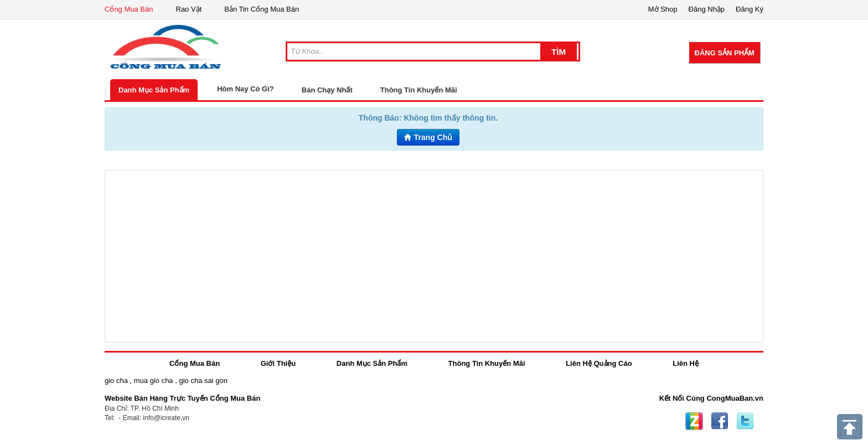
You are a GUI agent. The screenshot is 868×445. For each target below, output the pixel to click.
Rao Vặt (189, 9)
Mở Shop (663, 9)
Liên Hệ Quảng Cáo (599, 363)
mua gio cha (154, 381)
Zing (694, 421)
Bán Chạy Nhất (327, 90)
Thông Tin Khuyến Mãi (419, 90)
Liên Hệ (686, 363)
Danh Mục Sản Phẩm (154, 90)
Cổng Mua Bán (129, 9)
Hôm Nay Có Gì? (246, 89)
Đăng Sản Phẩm (725, 53)
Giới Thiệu (278, 363)
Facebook (720, 421)
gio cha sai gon (203, 381)
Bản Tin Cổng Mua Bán (262, 9)
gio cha (116, 381)
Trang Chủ (428, 137)
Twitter (745, 421)
